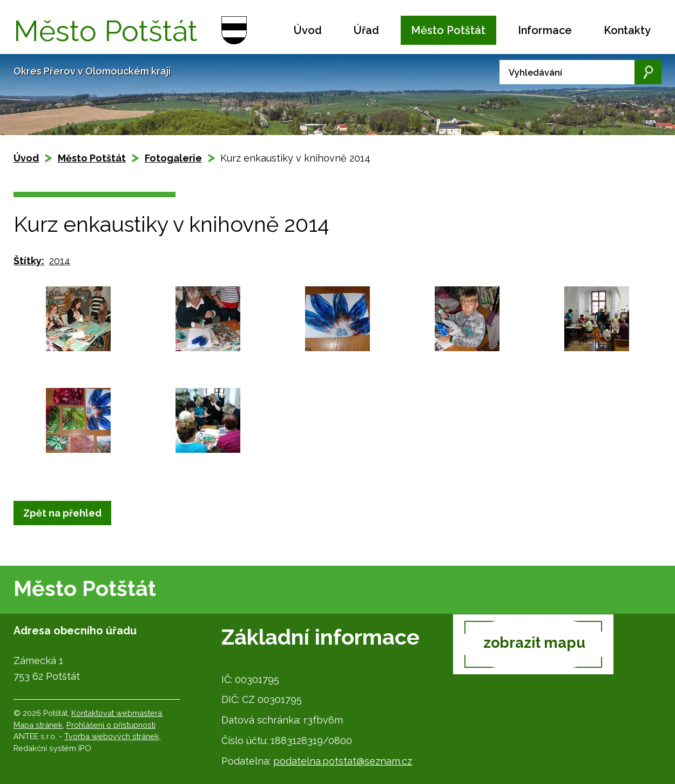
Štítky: (29, 261)
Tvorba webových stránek (112, 736)
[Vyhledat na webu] (580, 72)
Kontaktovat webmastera (117, 713)
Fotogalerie (173, 158)
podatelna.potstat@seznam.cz (343, 761)
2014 (60, 261)
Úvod (308, 30)
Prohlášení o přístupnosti (111, 725)
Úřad (366, 30)
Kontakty (627, 30)
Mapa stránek (38, 725)
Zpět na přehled (62, 513)
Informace (545, 30)
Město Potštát (448, 30)
